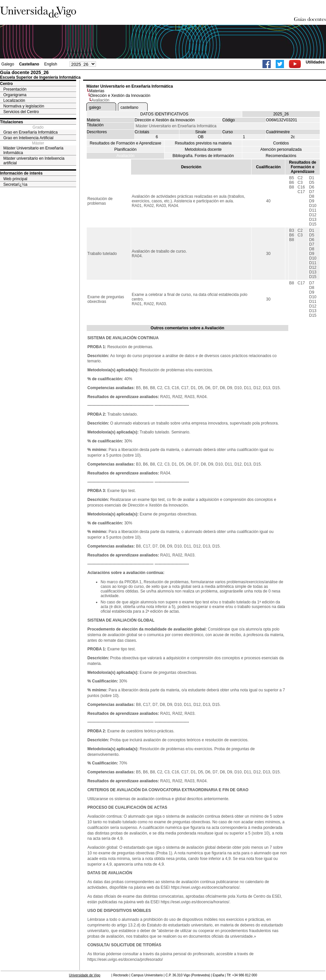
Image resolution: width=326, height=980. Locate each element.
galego (95, 107)
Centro (6, 84)
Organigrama (15, 95)
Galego (8, 64)
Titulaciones (12, 122)
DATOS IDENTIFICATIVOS (164, 114)
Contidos (281, 143)
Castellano (29, 64)
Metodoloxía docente (203, 149)
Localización (14, 101)
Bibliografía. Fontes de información (203, 156)
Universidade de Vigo (85, 975)
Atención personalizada (281, 149)
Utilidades (315, 62)
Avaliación (125, 156)
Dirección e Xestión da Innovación (120, 96)
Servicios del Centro (21, 112)
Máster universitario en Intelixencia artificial (34, 161)
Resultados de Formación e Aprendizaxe (125, 143)
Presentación (15, 89)
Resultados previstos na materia (203, 143)
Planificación (125, 149)
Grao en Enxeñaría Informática (30, 132)
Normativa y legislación (24, 106)
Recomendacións (281, 156)
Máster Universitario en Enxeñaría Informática (33, 150)
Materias (97, 91)
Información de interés (21, 173)
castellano (129, 107)
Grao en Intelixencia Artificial (28, 138)
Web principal (15, 179)
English (50, 64)
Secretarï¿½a (15, 184)
